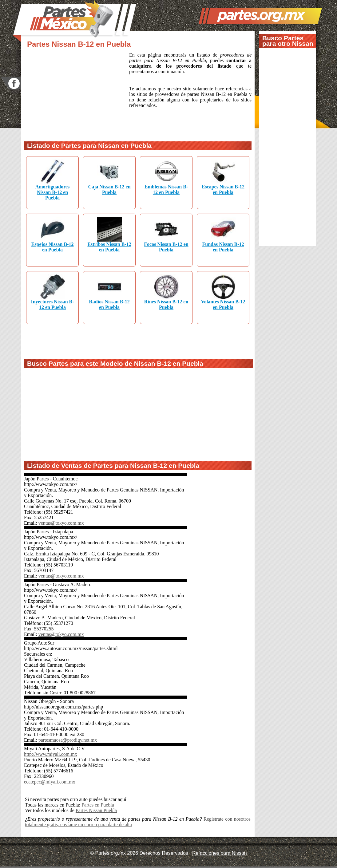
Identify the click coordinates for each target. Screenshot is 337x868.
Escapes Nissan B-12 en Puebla (223, 189)
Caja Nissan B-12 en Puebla (109, 189)
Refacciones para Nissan (220, 853)
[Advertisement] (77, 93)
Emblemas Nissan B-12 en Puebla (166, 189)
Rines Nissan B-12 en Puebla (166, 304)
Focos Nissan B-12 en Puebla (166, 247)
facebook (11, 83)
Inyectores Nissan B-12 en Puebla (52, 304)
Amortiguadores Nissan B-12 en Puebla (53, 192)
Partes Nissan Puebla (96, 810)
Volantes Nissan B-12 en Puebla (223, 304)
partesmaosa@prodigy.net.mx (68, 740)
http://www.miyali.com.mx (51, 754)
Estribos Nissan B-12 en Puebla (109, 247)
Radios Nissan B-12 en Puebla (109, 304)
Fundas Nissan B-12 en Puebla (223, 247)
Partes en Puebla (98, 805)
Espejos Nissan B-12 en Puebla (53, 247)
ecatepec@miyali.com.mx (50, 782)
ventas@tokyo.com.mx (61, 523)
